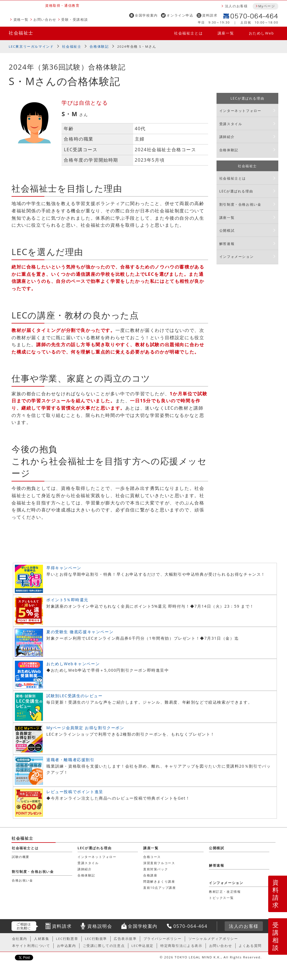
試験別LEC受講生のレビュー (74, 696)
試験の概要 (21, 857)
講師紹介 (227, 137)
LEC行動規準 (96, 939)
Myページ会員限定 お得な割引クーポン (85, 728)
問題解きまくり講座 (159, 881)
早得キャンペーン (64, 568)
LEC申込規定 (143, 946)
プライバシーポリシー (163, 939)
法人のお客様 (236, 6)
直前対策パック (156, 869)
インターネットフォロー (240, 111)
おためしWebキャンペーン (73, 664)
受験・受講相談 (75, 19)
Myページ (266, 6)
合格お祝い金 (22, 880)
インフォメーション (236, 257)
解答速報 (227, 244)
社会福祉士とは (188, 33)
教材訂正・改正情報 (225, 891)
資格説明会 (100, 926)
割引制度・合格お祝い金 (240, 204)
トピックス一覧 (221, 898)
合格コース (152, 857)
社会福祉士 (21, 33)
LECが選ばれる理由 (248, 98)
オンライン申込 (180, 15)
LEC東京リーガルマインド (31, 46)
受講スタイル (231, 124)
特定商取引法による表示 (181, 946)
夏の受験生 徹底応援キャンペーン (80, 632)
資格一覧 (21, 19)
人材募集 (42, 939)
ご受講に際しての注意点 (104, 946)
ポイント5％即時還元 (67, 600)
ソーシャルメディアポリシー (213, 939)
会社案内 (20, 939)
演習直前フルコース (159, 863)
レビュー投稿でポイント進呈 (75, 792)
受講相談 (276, 936)
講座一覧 (226, 33)
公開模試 (227, 230)
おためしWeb (261, 33)
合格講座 (150, 875)
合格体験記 (99, 46)
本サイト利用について (31, 946)
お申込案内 (67, 946)
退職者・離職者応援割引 (70, 760)
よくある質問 (250, 946)
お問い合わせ (45, 19)
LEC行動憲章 (67, 939)
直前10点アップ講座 (160, 888)
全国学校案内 (146, 15)
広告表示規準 (125, 939)
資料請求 (210, 15)
